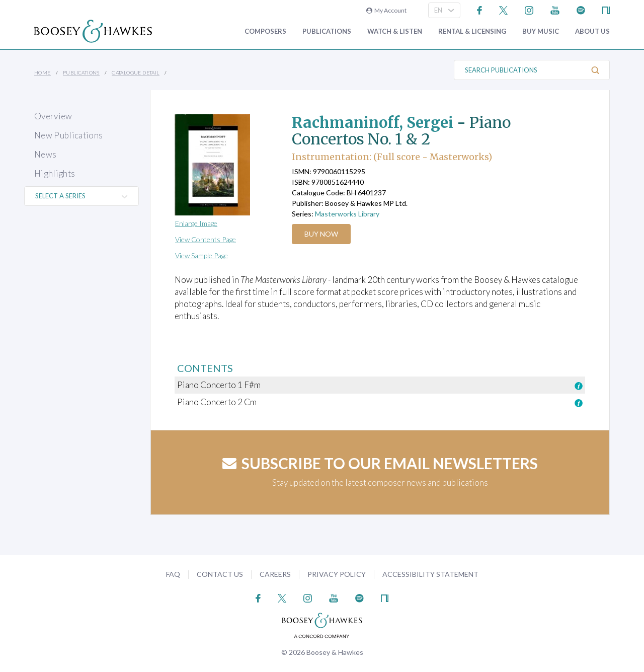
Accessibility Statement (430, 574)
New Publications (68, 135)
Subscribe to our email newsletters (380, 463)
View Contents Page (206, 239)
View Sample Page (202, 255)
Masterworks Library (347, 214)
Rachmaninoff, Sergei (375, 122)
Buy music (541, 31)
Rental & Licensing (472, 31)
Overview (53, 116)
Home (43, 72)
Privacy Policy (337, 574)
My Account (386, 10)
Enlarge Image (196, 223)
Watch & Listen (395, 31)
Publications (327, 31)
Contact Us (220, 574)
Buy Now (322, 234)
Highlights (55, 173)
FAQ (173, 574)
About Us (592, 31)
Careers (275, 574)
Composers (265, 31)
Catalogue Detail (135, 72)
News (45, 154)
